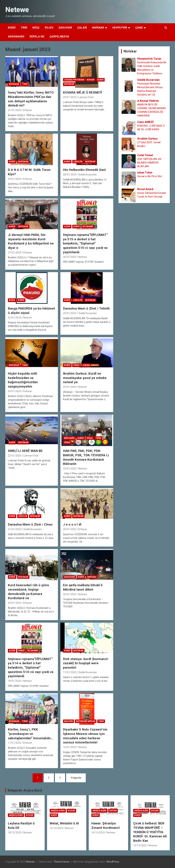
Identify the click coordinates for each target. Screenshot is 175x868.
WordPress (113, 862)
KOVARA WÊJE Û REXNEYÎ (83, 92)
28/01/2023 (70, 175)
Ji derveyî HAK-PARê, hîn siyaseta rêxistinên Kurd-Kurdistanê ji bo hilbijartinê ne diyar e (31, 241)
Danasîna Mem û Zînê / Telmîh (86, 308)
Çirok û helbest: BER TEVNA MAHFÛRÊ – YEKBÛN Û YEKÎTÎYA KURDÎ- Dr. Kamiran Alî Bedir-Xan (150, 832)
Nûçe (36, 28)
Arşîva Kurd (16, 815)
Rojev (49, 28)
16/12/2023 (56, 828)
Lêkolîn (78, 162)
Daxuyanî (65, 28)
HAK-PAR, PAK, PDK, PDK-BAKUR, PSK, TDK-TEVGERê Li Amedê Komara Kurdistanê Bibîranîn (86, 457)
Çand (139, 28)
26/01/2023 (70, 257)
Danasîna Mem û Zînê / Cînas (30, 524)
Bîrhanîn (69, 438)
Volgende (76, 778)
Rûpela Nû (37, 37)
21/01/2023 (15, 529)
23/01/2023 (70, 387)
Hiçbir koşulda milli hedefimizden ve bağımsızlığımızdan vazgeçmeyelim (23, 380)
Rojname (88, 226)
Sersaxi (92, 577)
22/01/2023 (15, 456)
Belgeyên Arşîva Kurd (25, 790)
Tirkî (24, 28)
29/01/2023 (70, 97)
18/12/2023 (15, 832)
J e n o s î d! (72, 524)
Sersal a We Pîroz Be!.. (150, 176)
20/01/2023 (70, 529)
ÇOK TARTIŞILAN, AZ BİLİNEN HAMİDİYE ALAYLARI (149, 163)
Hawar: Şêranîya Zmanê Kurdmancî (106, 826)
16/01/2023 (70, 747)
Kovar (91, 80)
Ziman (86, 365)
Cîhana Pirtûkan (74, 80)
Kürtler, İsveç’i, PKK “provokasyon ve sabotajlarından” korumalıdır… (30, 734)
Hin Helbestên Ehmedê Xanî (85, 170)
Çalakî (82, 28)
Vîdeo (76, 365)
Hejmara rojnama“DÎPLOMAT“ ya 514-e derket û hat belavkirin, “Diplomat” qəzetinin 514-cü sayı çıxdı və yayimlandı (31, 668)
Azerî (67, 226)
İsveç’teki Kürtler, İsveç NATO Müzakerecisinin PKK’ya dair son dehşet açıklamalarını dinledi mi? (31, 99)
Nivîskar (98, 28)
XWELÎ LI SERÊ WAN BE (25, 451)
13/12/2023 (140, 845)
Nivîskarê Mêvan (86, 721)
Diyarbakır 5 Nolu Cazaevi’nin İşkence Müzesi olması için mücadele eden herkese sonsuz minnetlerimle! (85, 736)
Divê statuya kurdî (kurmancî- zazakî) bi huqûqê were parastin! (86, 663)
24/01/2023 (15, 391)
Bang (12, 300)
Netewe (17, 10)
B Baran (28, 110)
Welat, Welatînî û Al (64, 823)
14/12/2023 (98, 832)
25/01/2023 (15, 318)
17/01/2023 (70, 672)
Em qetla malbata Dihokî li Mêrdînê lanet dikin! (83, 587)
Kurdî (12, 28)
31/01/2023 (15, 110)
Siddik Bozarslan (88, 175)
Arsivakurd (16, 37)
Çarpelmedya (59, 37)
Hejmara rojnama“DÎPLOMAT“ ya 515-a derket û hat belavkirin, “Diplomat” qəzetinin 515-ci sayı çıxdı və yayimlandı (85, 243)
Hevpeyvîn (120, 28)
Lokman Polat (86, 97)
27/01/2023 (15, 253)
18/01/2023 (15, 681)
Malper (68, 721)
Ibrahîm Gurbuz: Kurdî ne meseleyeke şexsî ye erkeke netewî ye (85, 378)
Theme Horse (62, 862)
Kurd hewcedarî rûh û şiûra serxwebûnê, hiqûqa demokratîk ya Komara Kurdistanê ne (28, 592)
